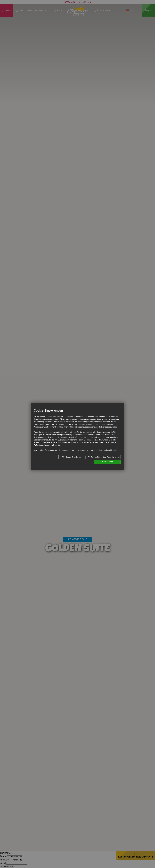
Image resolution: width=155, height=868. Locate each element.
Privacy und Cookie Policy (108, 450)
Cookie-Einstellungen (72, 457)
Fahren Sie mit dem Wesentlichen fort (104, 457)
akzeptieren (107, 462)
